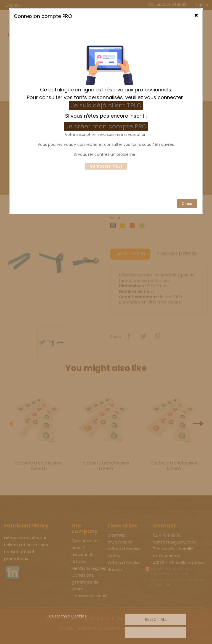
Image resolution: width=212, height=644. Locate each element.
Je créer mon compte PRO (107, 113)
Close (187, 190)
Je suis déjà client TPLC (106, 92)
